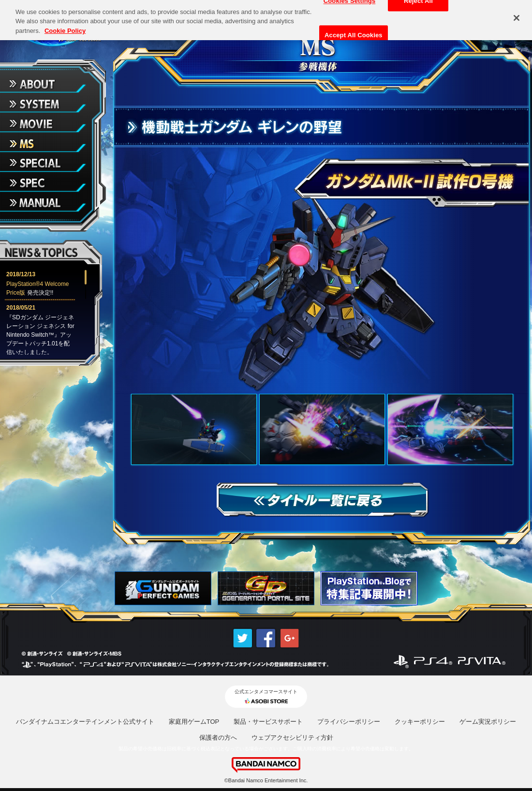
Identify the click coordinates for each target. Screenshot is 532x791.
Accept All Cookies (354, 33)
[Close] (517, 15)
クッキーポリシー (420, 722)
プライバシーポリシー (349, 722)
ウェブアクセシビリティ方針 (292, 738)
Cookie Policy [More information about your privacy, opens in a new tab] (65, 28)
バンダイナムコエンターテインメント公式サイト (85, 722)
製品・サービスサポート (268, 722)
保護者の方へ (218, 738)
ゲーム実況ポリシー (488, 722)
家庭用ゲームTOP (194, 722)
